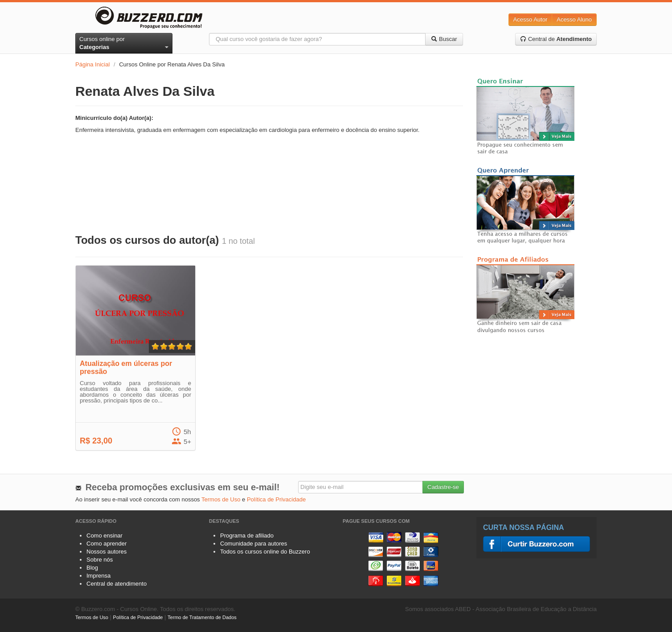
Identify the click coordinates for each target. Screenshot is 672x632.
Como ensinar (104, 536)
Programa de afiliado (247, 536)
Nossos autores (107, 552)
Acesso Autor (531, 19)
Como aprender (107, 544)
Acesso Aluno (574, 19)
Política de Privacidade (276, 499)
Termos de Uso (221, 499)
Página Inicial (92, 64)
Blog (92, 568)
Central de (556, 39)
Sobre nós (100, 560)
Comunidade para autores (254, 544)
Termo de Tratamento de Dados (202, 617)
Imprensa (98, 576)
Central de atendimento (117, 584)
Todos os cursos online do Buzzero (265, 552)
